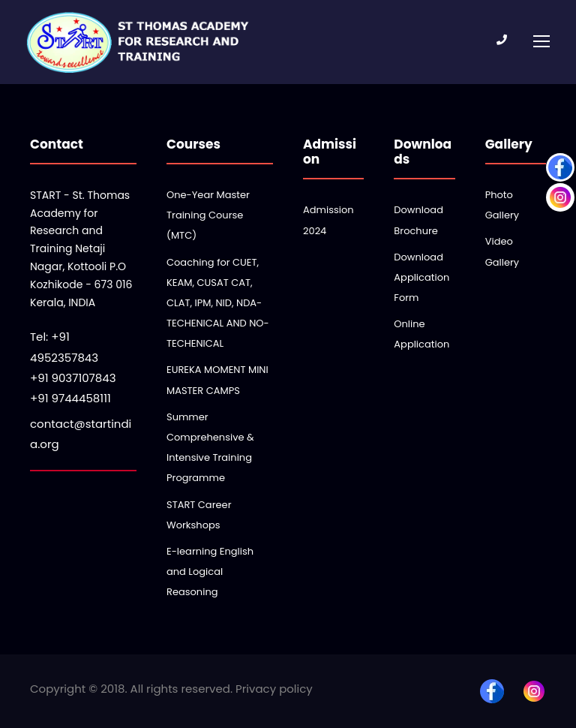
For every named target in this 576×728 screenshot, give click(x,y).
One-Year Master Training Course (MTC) (208, 215)
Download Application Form (421, 277)
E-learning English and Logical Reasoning (210, 572)
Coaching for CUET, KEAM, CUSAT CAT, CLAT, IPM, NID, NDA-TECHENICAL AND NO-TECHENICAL (218, 303)
